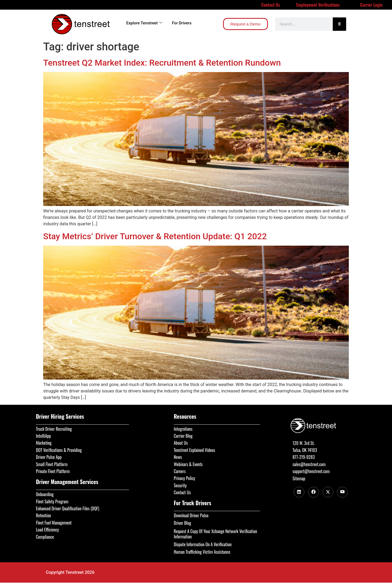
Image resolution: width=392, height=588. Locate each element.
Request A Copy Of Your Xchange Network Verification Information (215, 534)
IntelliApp (43, 436)
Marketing (44, 443)
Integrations (183, 429)
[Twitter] (328, 492)
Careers (180, 471)
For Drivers (182, 23)
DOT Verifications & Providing (59, 450)
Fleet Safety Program (52, 501)
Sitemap (299, 478)
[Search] (339, 24)
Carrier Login (371, 5)
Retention (43, 515)
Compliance (45, 537)
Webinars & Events (188, 464)
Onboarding (45, 494)
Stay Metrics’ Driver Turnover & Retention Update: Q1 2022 (155, 236)
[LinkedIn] (299, 492)
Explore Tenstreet (144, 23)
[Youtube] (342, 492)
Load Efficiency (47, 530)
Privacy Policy (184, 478)
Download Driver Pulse (191, 515)
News (178, 457)
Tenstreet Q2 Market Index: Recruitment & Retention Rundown (162, 63)
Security (180, 485)
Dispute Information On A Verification (203, 544)
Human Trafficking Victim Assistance (202, 552)
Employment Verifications (318, 5)
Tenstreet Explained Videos (194, 450)
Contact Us (271, 5)
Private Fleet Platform (53, 471)
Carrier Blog (183, 436)
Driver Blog (182, 523)
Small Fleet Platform (52, 464)
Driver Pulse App (49, 457)
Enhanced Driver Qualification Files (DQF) (68, 508)
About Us (181, 443)
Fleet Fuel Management (54, 523)
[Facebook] (313, 492)
